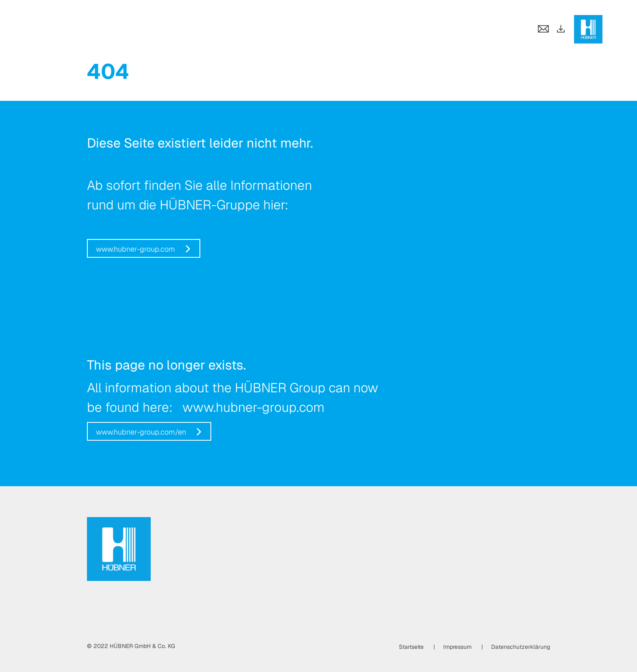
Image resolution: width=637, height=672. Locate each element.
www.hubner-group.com (135, 249)
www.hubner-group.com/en (141, 432)
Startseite (411, 647)
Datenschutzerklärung (521, 647)
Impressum (457, 647)
